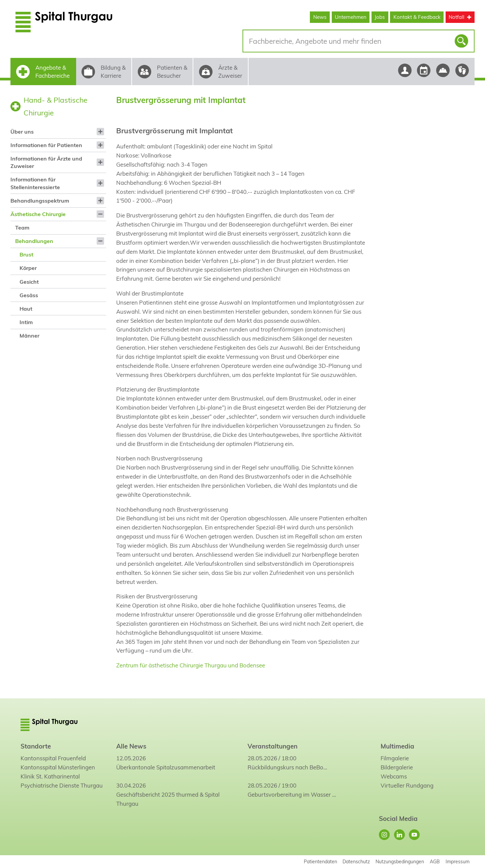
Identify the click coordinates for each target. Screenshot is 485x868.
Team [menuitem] (22, 228)
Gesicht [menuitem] (29, 282)
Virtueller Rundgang (407, 785)
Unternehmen (351, 17)
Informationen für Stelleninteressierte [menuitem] (35, 183)
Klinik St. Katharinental (50, 776)
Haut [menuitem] (26, 309)
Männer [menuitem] (29, 336)
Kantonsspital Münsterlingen (58, 767)
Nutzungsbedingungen (400, 861)
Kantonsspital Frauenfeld (53, 758)
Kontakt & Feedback (417, 17)
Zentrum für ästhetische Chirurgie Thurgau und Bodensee (191, 665)
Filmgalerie (395, 758)
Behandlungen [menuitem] (34, 241)
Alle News (131, 746)
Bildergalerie (397, 767)
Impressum (458, 861)
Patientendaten (320, 861)
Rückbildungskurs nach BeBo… (287, 767)
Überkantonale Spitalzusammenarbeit (166, 767)
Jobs (380, 17)
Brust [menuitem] (26, 254)
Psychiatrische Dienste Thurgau (62, 785)
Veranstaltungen (272, 746)
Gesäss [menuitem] (29, 295)
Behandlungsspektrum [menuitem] (40, 201)
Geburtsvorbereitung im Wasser (289, 794)
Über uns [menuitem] (22, 132)
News (320, 17)
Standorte (36, 746)
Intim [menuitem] (26, 322)
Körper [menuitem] (28, 268)
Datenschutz (356, 861)
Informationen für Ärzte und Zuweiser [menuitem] (46, 162)
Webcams (394, 776)
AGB (435, 861)
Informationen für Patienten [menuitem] (46, 145)
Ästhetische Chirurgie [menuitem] (38, 214)
